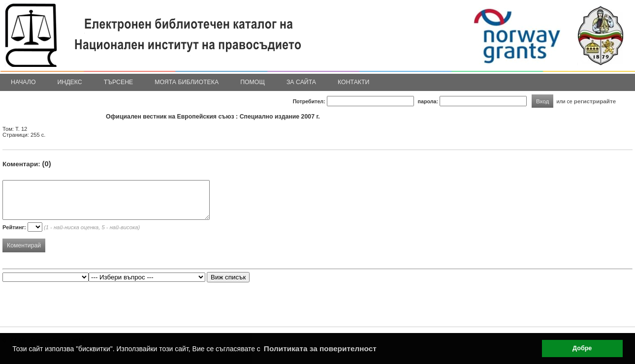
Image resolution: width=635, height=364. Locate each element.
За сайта (301, 82)
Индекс (70, 82)
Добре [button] (582, 348)
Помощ (253, 82)
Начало (23, 82)
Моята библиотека (187, 82)
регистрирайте (595, 101)
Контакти (353, 82)
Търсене (119, 82)
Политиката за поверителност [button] (320, 349)
